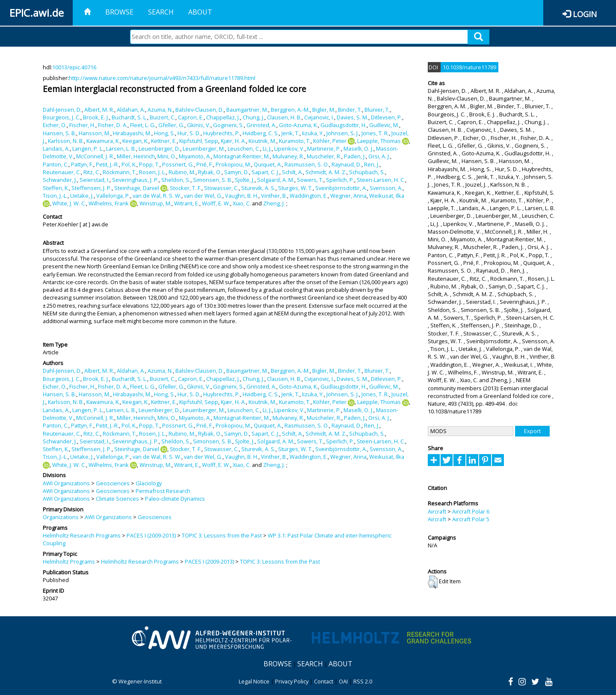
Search (161, 12)
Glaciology (149, 483)
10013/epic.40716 (74, 67)
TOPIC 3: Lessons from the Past (222, 535)
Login (585, 14)
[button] (433, 582)
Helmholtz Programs (69, 561)
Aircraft (437, 511)
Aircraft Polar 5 (471, 519)
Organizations (61, 517)
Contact (324, 681)
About (200, 12)
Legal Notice (254, 681)
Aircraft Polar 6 (471, 511)
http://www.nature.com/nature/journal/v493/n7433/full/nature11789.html (162, 78)
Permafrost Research (163, 491)
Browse (119, 12)
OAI (343, 681)
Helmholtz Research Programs (82, 535)
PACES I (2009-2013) (151, 535)
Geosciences (113, 483)
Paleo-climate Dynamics (175, 499)
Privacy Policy (292, 681)
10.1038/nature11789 (469, 67)
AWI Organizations (66, 483)
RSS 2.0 (363, 681)
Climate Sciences (117, 499)
